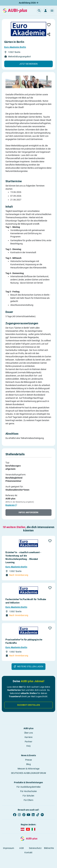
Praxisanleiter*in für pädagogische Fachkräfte (24, 641)
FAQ (28, 746)
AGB (22, 848)
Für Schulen (28, 796)
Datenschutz (35, 848)
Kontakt (28, 852)
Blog (28, 764)
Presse (29, 760)
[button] (52, 11)
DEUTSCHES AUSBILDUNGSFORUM (28, 773)
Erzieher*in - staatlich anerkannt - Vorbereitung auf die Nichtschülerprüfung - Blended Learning (23, 557)
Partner (28, 742)
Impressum (9, 848)
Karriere (28, 737)
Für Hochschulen (29, 791)
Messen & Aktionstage (29, 769)
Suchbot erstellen (28, 705)
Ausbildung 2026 (28, 3)
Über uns (28, 733)
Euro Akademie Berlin (15, 47)
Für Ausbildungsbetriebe (29, 787)
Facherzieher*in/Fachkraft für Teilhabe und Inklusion (26, 601)
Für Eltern (28, 800)
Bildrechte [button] (49, 848)
